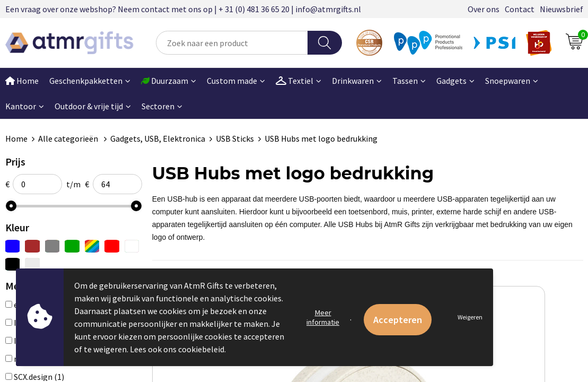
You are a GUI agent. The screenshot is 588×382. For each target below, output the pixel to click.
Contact (520, 9)
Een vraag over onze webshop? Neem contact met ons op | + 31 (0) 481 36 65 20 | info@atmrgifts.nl (183, 9)
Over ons (484, 9)
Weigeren (470, 317)
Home (16, 138)
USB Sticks (235, 138)
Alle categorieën (69, 138)
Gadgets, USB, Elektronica (158, 138)
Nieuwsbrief (561, 9)
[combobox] (232, 43)
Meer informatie (323, 317)
